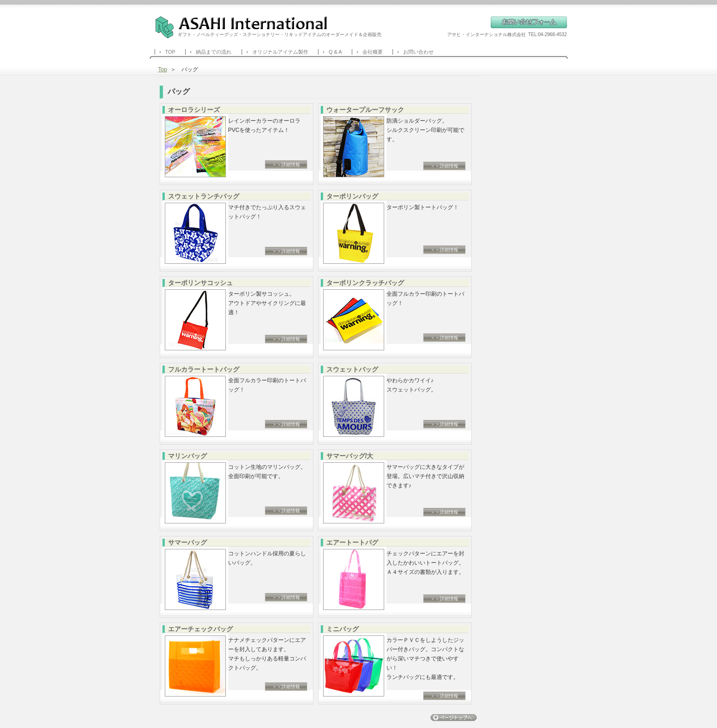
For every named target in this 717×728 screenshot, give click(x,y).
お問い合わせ (418, 52)
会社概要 (373, 52)
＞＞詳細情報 (286, 165)
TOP (170, 52)
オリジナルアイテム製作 (280, 52)
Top (163, 69)
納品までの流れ (214, 52)
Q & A (335, 52)
